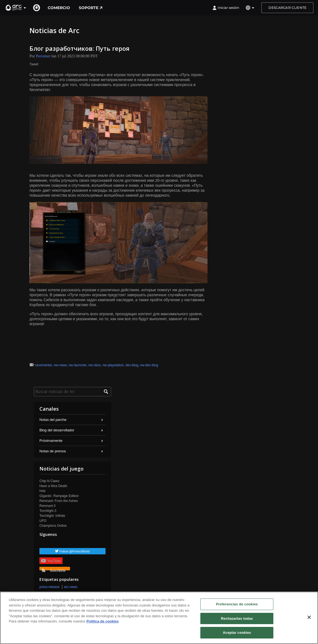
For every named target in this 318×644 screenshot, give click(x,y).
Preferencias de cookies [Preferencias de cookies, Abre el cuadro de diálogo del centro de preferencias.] (237, 604)
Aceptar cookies (237, 633)
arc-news (71, 587)
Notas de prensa (52, 451)
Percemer (43, 56)
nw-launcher (78, 365)
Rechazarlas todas (237, 618)
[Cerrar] (309, 617)
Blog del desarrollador (57, 430)
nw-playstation (113, 365)
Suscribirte (54, 570)
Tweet (34, 64)
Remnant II (48, 506)
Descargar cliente (287, 8)
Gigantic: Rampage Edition (59, 496)
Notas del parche (53, 420)
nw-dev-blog (149, 365)
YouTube (51, 561)
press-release (49, 587)
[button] (16, 8)
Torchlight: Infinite (52, 516)
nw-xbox (95, 365)
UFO (43, 521)
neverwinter (43, 365)
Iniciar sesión (226, 8)
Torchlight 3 (48, 511)
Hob (42, 491)
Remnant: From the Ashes (59, 501)
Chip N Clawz (49, 481)
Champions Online (53, 526)
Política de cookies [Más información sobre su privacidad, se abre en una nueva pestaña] (103, 621)
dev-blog (132, 365)
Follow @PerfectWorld (75, 551)
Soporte (91, 8)
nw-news (60, 365)
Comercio (59, 8)
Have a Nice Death (53, 486)
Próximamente (51, 441)
